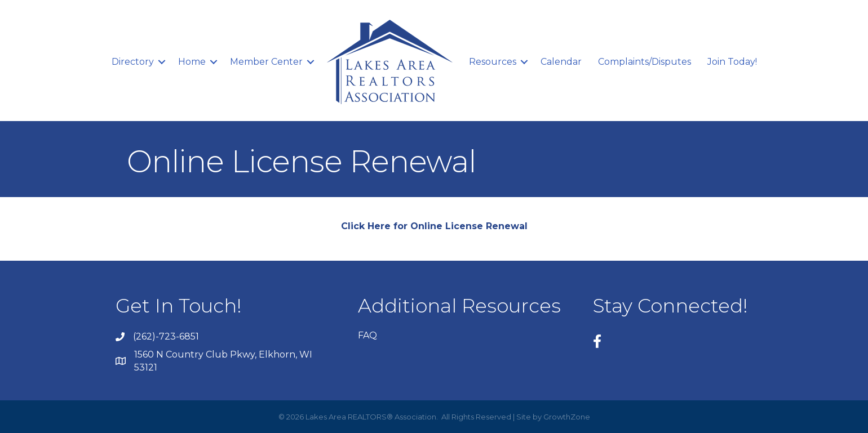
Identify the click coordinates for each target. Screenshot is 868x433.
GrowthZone (567, 417)
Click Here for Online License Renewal (434, 226)
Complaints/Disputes (645, 62)
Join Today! (732, 62)
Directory (133, 62)
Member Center (266, 62)
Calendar (561, 62)
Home (192, 62)
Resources (493, 62)
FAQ (367, 335)
